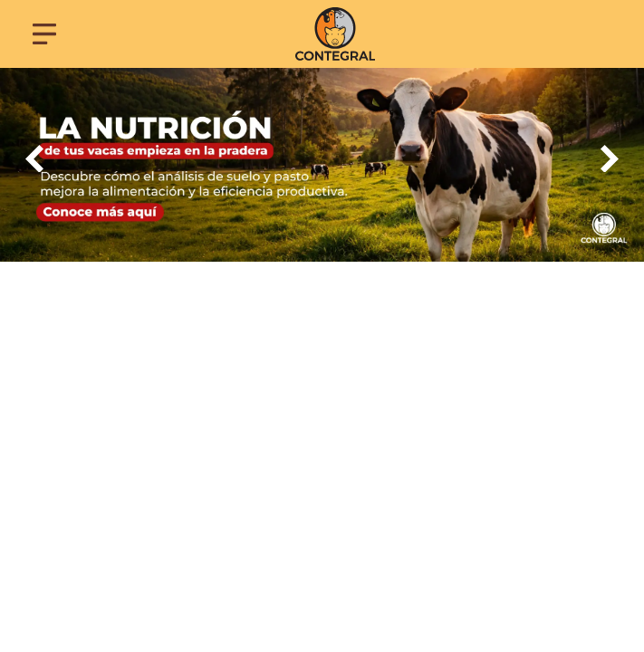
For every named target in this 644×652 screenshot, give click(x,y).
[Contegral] (335, 34)
